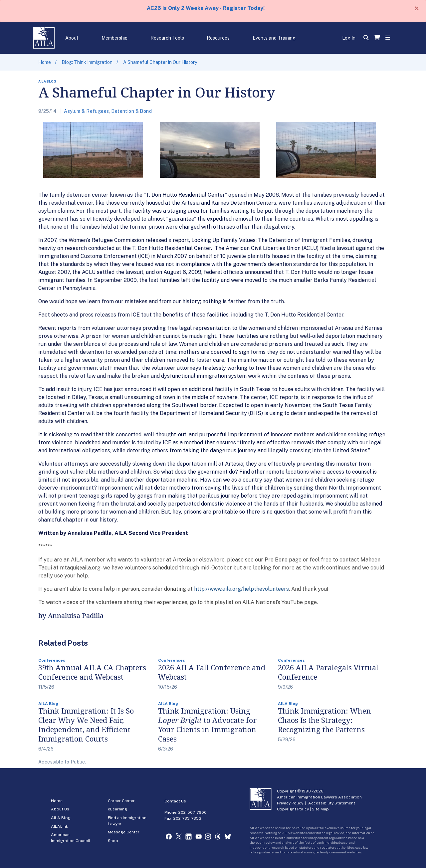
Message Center (124, 832)
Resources (218, 38)
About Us (60, 809)
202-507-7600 (193, 812)
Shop (113, 841)
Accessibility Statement (332, 803)
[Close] (417, 8)
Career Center (121, 801)
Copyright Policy (293, 809)
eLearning (117, 809)
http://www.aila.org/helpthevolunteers (241, 589)
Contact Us (175, 801)
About (72, 38)
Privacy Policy (290, 803)
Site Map (320, 809)
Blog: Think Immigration (87, 62)
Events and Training (274, 38)
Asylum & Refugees (86, 111)
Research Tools (167, 38)
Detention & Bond (131, 111)
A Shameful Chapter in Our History (160, 62)
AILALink (60, 826)
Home (45, 62)
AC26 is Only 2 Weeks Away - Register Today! (206, 8)
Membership (114, 38)
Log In (349, 38)
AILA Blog (61, 818)
